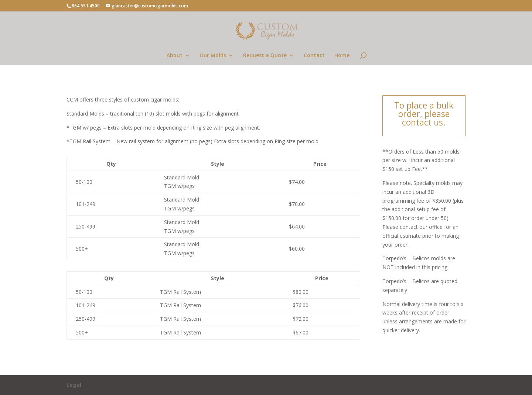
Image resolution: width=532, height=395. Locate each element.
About (175, 56)
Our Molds (213, 56)
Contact (314, 56)
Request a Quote (265, 56)
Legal (74, 385)
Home (342, 56)
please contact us (426, 118)
